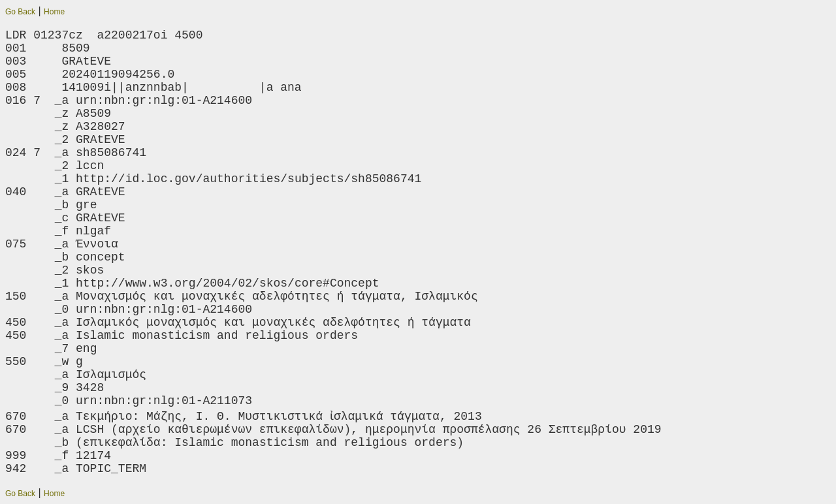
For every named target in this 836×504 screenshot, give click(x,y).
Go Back (20, 12)
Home (54, 12)
